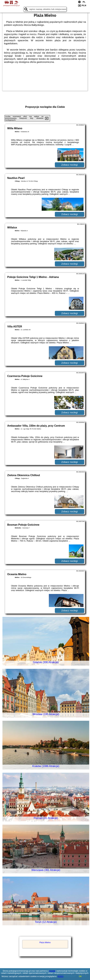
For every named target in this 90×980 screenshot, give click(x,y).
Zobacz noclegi (69, 165)
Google (52, 971)
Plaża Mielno (45, 943)
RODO (61, 976)
